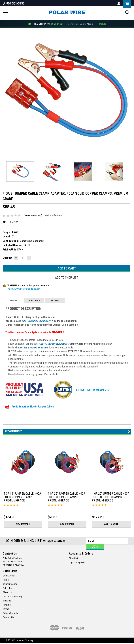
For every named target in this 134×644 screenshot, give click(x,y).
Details (103, 24)
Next (130, 432)
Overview (13, 301)
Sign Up (81, 563)
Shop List (73, 558)
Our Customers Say (12, 597)
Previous (125, 432)
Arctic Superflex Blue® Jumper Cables (30, 407)
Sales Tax (8, 588)
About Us (7, 592)
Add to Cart (23, 524)
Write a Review (53, 216)
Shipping (7, 601)
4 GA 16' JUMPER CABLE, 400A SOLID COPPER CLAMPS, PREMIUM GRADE (22, 497)
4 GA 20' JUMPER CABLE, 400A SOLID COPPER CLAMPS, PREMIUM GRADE (111, 497)
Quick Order (9, 576)
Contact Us (8, 617)
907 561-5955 (14, 4)
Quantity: (8, 258)
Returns (7, 605)
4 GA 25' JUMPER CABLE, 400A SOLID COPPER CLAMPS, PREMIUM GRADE (66, 497)
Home (6, 580)
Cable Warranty (10, 613)
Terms (6, 609)
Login (72, 563)
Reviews (55, 301)
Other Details (34, 301)
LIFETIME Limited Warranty (81, 390)
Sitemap (29, 640)
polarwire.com (10, 584)
